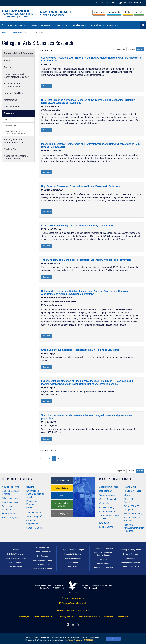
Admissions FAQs (10, 487)
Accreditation (131, 558)
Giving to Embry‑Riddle (43, 560)
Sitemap (60, 610)
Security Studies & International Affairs (14, 141)
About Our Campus (18, 25)
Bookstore (106, 491)
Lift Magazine (43, 556)
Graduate (9, 120)
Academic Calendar (109, 487)
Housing (30, 487)
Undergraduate (11, 125)
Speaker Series (103, 563)
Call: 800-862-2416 (73, 598)
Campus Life (63, 25)
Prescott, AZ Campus (73, 554)
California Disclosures (131, 566)
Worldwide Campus (73, 558)
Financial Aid (97, 25)
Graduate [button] (131, 49)
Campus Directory (108, 495)
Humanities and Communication (12, 85)
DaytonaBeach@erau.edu (73, 603)
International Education (103, 568)
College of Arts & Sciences (21, 33)
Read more (47, 86)
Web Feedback (84, 610)
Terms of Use (109, 617)
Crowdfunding (43, 564)
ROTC (29, 508)
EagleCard (104, 523)
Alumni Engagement (62, 514)
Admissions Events (11, 498)
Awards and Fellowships (43, 569)
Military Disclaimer (68, 617)
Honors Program (10, 518)
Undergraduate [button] (120, 49)
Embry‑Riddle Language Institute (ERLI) (35, 494)
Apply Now (99, 12)
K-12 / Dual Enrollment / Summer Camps (103, 554)
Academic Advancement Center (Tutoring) (16, 157)
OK (113, 639)
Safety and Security (133, 513)
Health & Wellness (132, 491)
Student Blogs (34, 517)
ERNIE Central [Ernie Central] (106, 527)
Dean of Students (108, 512)
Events (7, 61)
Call (139, 12)
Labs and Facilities (13, 93)
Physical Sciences (13, 107)
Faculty (8, 67)
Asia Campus (73, 566)
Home (4, 33)
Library (127, 495)
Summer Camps (34, 528)
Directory (70, 610)
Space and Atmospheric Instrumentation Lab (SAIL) (15, 132)
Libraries (15, 550)
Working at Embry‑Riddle (131, 550)
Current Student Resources (115, 479)
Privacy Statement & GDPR (80, 640)
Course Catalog (107, 507)
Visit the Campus (34, 512)
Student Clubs (11, 149)
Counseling (105, 503)
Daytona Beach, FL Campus (73, 550)
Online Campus (73, 562)
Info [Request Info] (114, 12)
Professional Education (103, 549)
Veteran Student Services (62, 505)
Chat (128, 12)
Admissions (80, 25)
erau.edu (73, 587)
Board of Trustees (131, 554)
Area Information (10, 502)
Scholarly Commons (15, 554)
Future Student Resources (17, 479)
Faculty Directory (15, 562)
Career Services (108, 499)
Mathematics (10, 100)
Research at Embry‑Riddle (15, 558)
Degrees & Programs (42, 25)
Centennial (100, 3)
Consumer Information (131, 562)
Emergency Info (24, 617)
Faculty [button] (140, 49)
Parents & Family (62, 480)
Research (113, 25)
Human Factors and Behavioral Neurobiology (16, 75)
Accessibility (123, 617)
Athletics (103, 559)
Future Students (62, 488)
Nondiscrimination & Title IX (45, 617)
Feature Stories (9, 513)
